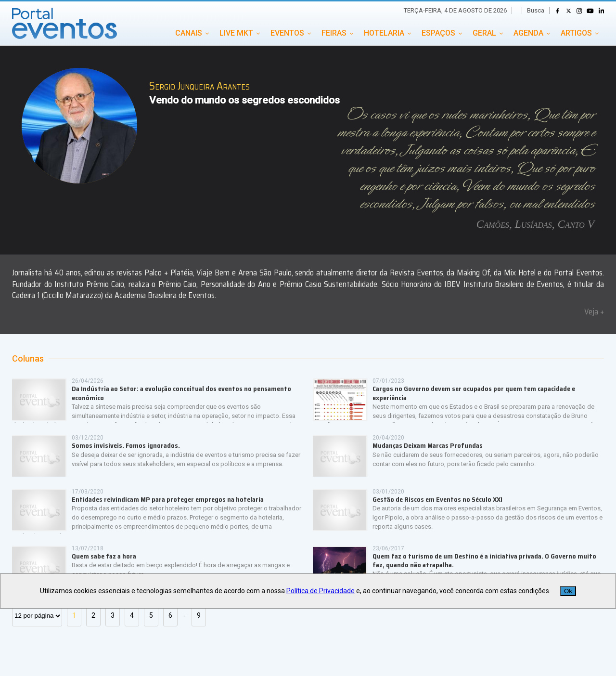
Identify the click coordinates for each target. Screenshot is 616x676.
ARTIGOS (576, 33)
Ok (568, 591)
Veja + (594, 312)
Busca (536, 10)
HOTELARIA (384, 33)
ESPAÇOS (438, 33)
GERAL (484, 33)
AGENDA (528, 33)
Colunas (28, 359)
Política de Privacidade (321, 591)
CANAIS (189, 33)
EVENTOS (287, 33)
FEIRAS (334, 33)
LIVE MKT (236, 33)
